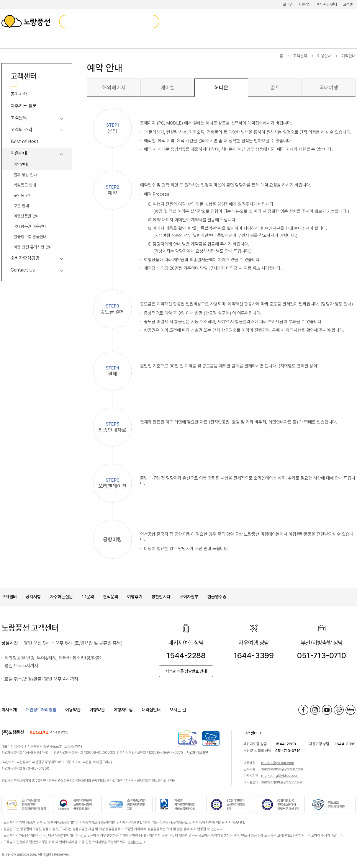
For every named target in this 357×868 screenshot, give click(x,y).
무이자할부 (189, 597)
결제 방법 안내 (25, 175)
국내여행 (329, 88)
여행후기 (135, 597)
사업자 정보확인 (197, 753)
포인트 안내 (23, 195)
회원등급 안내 (25, 185)
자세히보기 (135, 842)
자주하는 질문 (24, 106)
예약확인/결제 (327, 4)
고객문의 (19, 118)
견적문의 (111, 597)
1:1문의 (88, 597)
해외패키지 (114, 88)
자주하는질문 (61, 597)
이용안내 (324, 56)
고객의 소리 (22, 130)
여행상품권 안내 (27, 216)
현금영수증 (217, 597)
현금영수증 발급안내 (30, 237)
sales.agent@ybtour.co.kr (282, 782)
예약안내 (21, 164)
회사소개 (9, 710)
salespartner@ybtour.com (282, 769)
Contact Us (23, 270)
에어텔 (168, 88)
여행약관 (97, 710)
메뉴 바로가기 (0, 0)
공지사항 (19, 94)
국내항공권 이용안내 (30, 226)
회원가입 (305, 4)
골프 (275, 88)
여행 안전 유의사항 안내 (33, 247)
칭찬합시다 (161, 597)
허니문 (221, 88)
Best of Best (24, 142)
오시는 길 (178, 710)
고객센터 (349, 4)
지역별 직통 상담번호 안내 (186, 671)
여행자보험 (123, 710)
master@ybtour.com (278, 763)
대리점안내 (151, 710)
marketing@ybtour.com (280, 776)
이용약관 (73, 710)
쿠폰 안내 (21, 206)
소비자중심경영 (25, 258)
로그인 (288, 4)
